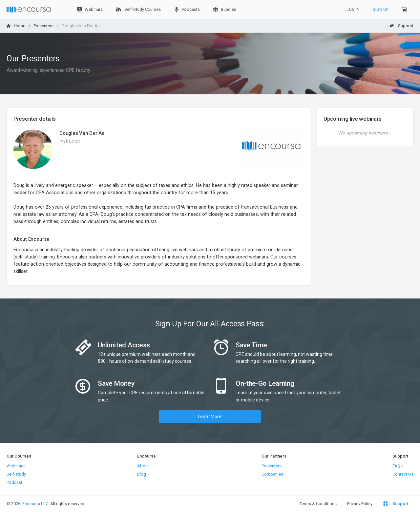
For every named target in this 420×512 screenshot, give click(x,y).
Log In (353, 9)
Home (16, 26)
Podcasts (187, 10)
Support (402, 26)
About (143, 466)
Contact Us (403, 474)
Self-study (16, 474)
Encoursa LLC (35, 504)
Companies (272, 474)
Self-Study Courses (138, 10)
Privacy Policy (360, 504)
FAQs (398, 466)
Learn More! (210, 417)
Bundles (225, 10)
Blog (142, 474)
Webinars (90, 10)
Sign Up (381, 9)
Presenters (43, 26)
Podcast (14, 482)
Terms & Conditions (318, 504)
